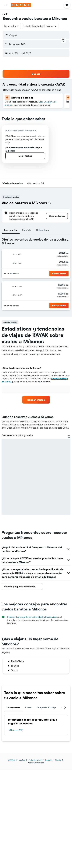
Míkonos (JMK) (16, 730)
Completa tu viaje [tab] (46, 708)
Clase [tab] (28, 708)
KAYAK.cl (11, 760)
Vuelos (22, 760)
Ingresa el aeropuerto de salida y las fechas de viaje (32, 617)
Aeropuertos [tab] (13, 708)
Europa (48, 760)
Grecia (58, 760)
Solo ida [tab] (27, 230)
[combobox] (12, 26)
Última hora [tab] (43, 230)
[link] (36, 400)
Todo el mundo (35, 760)
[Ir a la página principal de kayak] (21, 5)
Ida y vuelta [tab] (11, 230)
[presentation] (50, 203)
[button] (5, 5)
